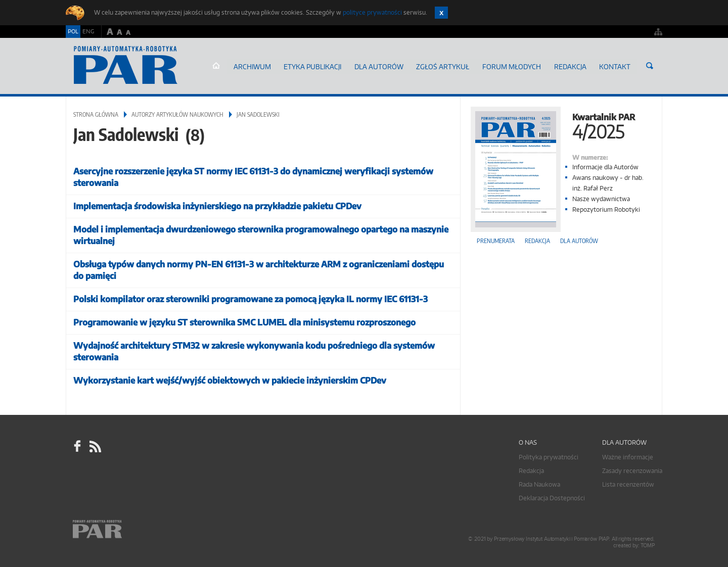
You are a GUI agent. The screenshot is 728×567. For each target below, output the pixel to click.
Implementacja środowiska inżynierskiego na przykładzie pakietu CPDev (217, 204)
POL (73, 31)
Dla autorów (391, 65)
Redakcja (573, 65)
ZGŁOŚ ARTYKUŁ (452, 65)
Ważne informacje (628, 455)
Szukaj (650, 66)
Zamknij (441, 13)
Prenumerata (496, 239)
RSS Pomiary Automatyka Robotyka (95, 445)
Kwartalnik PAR (561, 123)
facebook (77, 445)
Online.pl (126, 535)
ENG (88, 31)
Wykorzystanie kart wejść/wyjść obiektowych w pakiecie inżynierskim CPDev (230, 378)
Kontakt (616, 65)
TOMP (648, 544)
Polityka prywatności (549, 455)
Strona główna (236, 66)
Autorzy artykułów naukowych (177, 112)
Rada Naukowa (539, 482)
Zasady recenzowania (632, 469)
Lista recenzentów (628, 482)
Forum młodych (517, 65)
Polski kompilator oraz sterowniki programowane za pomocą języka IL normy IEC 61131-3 (251, 297)
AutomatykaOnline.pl (126, 65)
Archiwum (271, 65)
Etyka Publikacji (329, 65)
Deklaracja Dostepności (552, 496)
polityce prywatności (372, 12)
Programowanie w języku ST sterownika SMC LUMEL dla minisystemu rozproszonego (244, 320)
